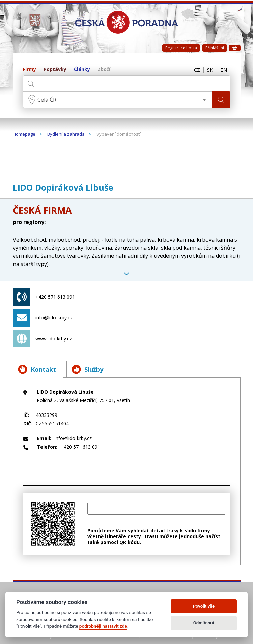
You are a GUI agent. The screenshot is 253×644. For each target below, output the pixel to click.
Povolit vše (204, 606)
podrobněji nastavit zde (103, 626)
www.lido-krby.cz (42, 339)
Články (82, 70)
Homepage (24, 134)
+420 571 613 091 (44, 297)
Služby (87, 369)
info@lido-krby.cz (43, 318)
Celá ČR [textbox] (47, 100)
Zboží (104, 70)
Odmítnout (204, 623)
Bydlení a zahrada (66, 134)
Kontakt (37, 369)
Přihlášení (215, 48)
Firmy (30, 70)
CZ (197, 70)
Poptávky (55, 70)
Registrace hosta (181, 48)
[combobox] (117, 100)
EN (224, 70)
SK (210, 70)
